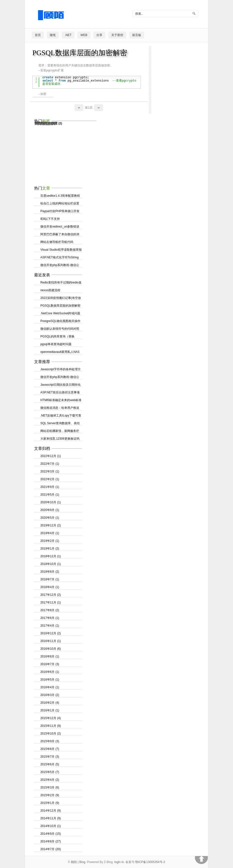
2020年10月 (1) (51, 502)
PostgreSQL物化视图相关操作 (60, 321)
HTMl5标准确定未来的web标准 (61, 400)
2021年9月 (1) (50, 487)
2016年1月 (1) (50, 710)
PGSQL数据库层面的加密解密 (80, 53)
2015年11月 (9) (51, 726)
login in (119, 862)
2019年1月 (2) (50, 548)
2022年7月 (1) (50, 464)
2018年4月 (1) (50, 587)
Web (84, 35)
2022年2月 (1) (50, 479)
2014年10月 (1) (51, 826)
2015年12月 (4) (51, 718)
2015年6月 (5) (50, 764)
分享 (99, 35)
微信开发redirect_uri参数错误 (60, 227)
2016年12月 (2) (51, 633)
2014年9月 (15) (51, 834)
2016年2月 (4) (50, 703)
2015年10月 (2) (51, 733)
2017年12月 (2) (51, 595)
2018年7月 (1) (50, 579)
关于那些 (117, 35)
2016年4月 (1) (50, 687)
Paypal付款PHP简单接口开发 (60, 211)
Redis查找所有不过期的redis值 (61, 282)
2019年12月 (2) (51, 525)
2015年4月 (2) (50, 780)
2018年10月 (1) (51, 564)
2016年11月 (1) (51, 641)
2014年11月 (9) (51, 818)
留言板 (137, 35)
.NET (68, 35)
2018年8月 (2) (50, 572)
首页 (38, 35)
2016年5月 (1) (50, 680)
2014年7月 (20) (51, 849)
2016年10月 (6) (51, 649)
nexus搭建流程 (50, 290)
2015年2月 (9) (50, 795)
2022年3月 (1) (50, 471)
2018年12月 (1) (51, 556)
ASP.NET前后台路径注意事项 (60, 392)
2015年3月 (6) (50, 787)
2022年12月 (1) (51, 456)
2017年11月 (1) (51, 602)
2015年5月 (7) (50, 772)
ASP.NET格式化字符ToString (59, 257)
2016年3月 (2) (50, 695)
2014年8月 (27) (51, 841)
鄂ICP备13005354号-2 (150, 862)
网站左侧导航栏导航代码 (57, 242)
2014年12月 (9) (51, 811)
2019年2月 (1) (50, 541)
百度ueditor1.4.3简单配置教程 (60, 196)
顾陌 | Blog (78, 862)
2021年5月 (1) (50, 495)
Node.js (42, 123)
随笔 (53, 35)
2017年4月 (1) (50, 626)
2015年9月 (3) (50, 741)
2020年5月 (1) (50, 518)
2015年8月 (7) (50, 749)
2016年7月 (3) (50, 664)
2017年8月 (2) (50, 610)
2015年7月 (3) (50, 757)
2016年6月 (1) (50, 672)
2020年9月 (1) (50, 510)
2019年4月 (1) (50, 533)
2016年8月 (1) (50, 656)
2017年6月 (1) (50, 618)
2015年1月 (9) (50, 803)
